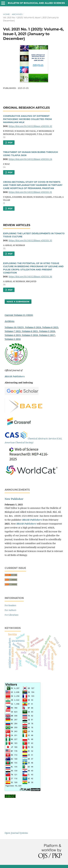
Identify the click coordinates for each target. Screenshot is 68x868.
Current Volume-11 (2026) (19, 315)
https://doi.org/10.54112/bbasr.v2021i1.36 (30, 277)
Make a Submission (18, 302)
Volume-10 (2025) (14, 327)
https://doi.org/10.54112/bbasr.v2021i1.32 (30, 126)
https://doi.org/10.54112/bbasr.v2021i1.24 (30, 159)
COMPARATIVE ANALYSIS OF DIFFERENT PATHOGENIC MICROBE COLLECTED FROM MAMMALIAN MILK (27, 119)
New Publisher (14, 499)
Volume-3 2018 (30, 335)
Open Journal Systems (16, 833)
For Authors (10, 610)
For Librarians (12, 615)
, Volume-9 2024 (32, 327)
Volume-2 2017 (47, 335)
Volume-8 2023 (50, 327)
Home (6, 14)
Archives (17, 14)
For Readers (10, 605)
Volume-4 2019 (13, 335)
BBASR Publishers (15, 376)
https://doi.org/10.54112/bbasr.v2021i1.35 (30, 240)
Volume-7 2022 (13, 331)
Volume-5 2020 (47, 331)
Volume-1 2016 (13, 339)
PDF (10, 143)
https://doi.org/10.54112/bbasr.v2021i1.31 (30, 192)
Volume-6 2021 (30, 331)
